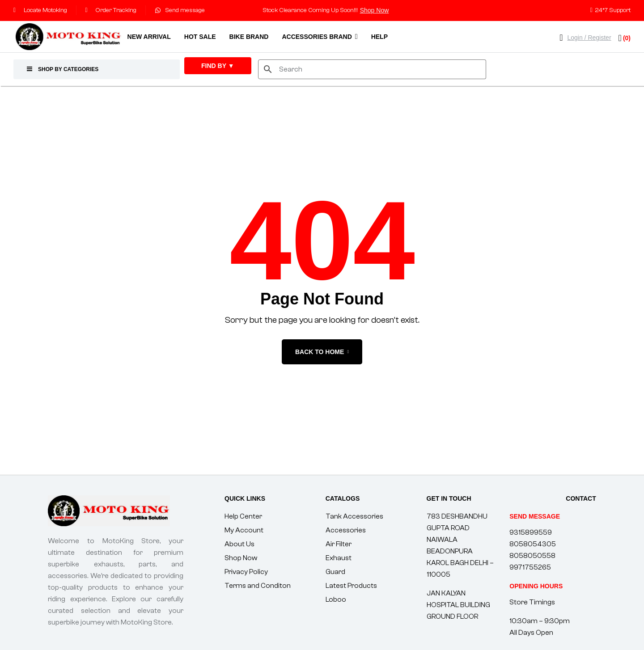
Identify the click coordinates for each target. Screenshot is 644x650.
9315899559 (531, 532)
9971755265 (530, 567)
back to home (322, 352)
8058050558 (532, 556)
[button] (536, 586)
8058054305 (533, 544)
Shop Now (375, 10)
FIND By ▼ (218, 66)
